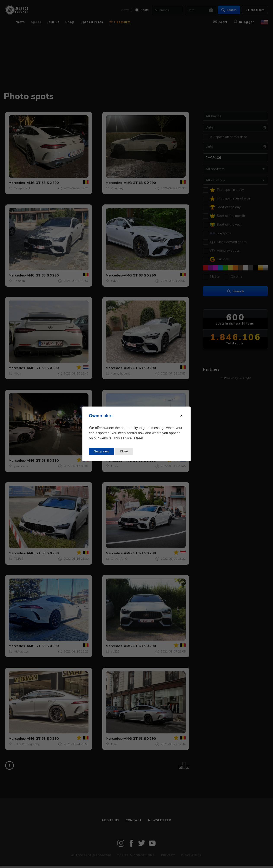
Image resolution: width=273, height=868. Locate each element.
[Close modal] (181, 416)
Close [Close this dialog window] (124, 451)
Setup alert (101, 451)
